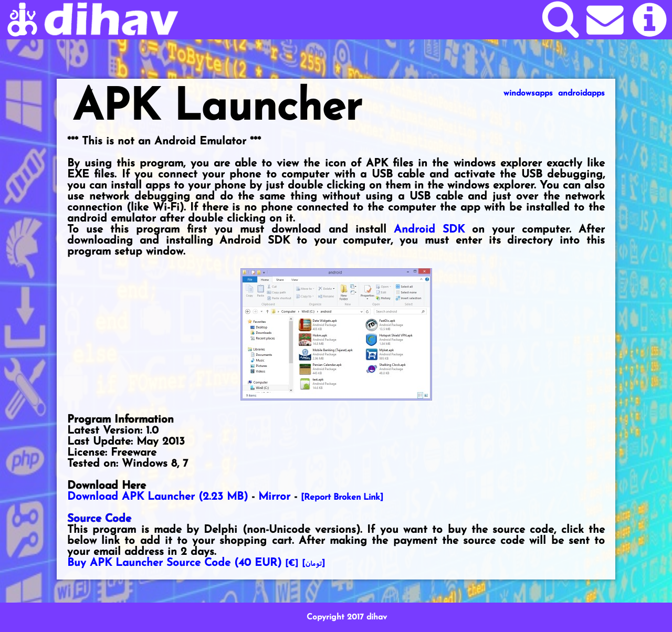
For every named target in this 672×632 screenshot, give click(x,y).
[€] (292, 564)
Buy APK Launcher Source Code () (174, 563)
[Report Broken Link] (342, 498)
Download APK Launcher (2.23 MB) (157, 497)
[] (313, 564)
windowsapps (528, 93)
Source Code (99, 519)
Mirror (274, 497)
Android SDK (429, 230)
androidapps (581, 93)
